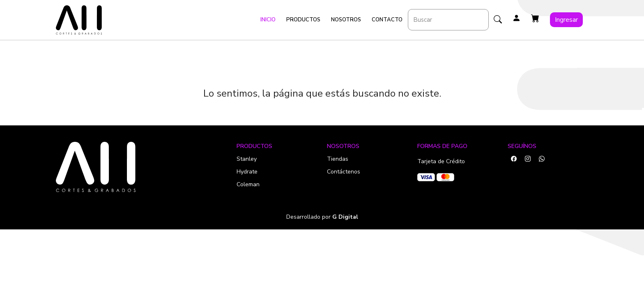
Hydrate (247, 172)
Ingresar (566, 20)
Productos (303, 20)
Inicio (268, 20)
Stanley (247, 159)
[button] (535, 18)
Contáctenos (344, 172)
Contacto (387, 20)
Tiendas (338, 159)
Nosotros (346, 20)
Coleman (248, 184)
